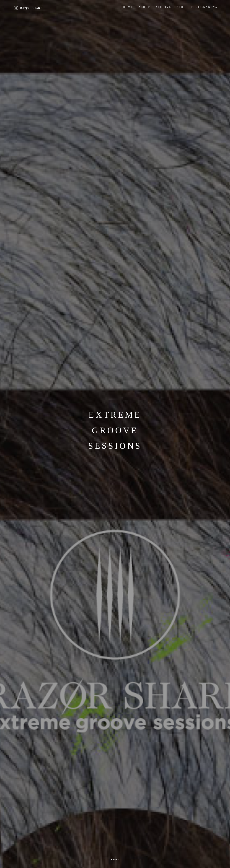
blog (181, 7)
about (144, 7)
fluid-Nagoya (204, 7)
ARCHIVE (163, 7)
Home (128, 7)
